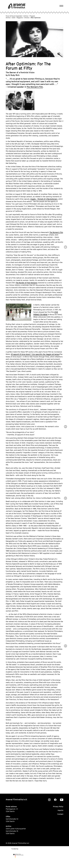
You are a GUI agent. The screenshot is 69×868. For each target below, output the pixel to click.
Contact (60, 814)
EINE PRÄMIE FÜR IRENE (46, 313)
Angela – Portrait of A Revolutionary (44, 199)
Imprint (60, 810)
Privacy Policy (58, 807)
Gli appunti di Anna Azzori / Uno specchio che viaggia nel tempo (35, 354)
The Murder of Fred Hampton (27, 283)
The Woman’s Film (35, 87)
